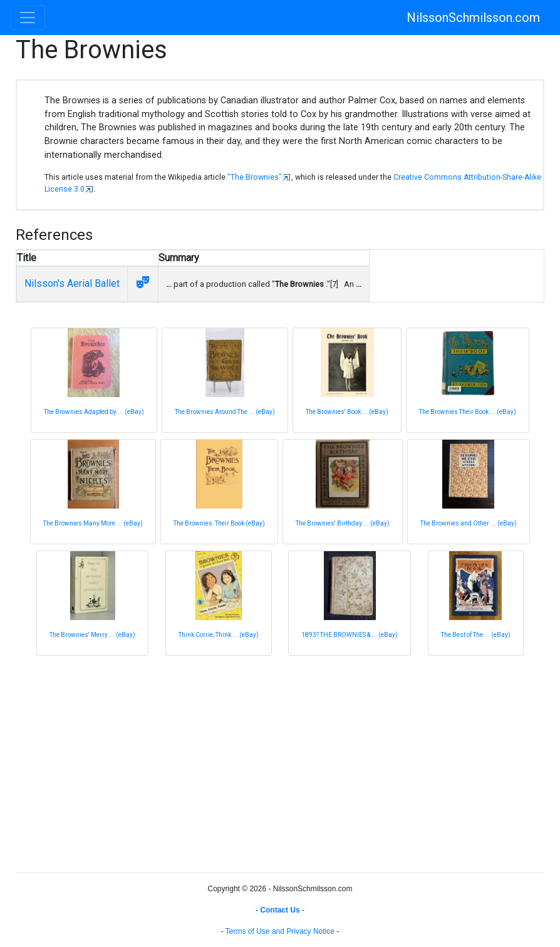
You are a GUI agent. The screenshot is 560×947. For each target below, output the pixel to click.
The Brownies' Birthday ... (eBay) (343, 523)
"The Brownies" (255, 177)
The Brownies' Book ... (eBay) (347, 412)
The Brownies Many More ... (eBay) (93, 523)
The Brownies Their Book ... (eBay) (468, 412)
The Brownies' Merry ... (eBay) (92, 635)
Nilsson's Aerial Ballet (72, 283)
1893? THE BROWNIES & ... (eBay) (350, 635)
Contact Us (280, 910)
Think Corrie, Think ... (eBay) (219, 635)
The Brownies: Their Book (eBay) (219, 523)
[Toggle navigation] (28, 18)
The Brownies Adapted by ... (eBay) (94, 412)
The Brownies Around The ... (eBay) (225, 412)
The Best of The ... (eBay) (476, 635)
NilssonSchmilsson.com (473, 18)
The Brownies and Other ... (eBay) (469, 523)
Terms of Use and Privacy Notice (280, 931)
